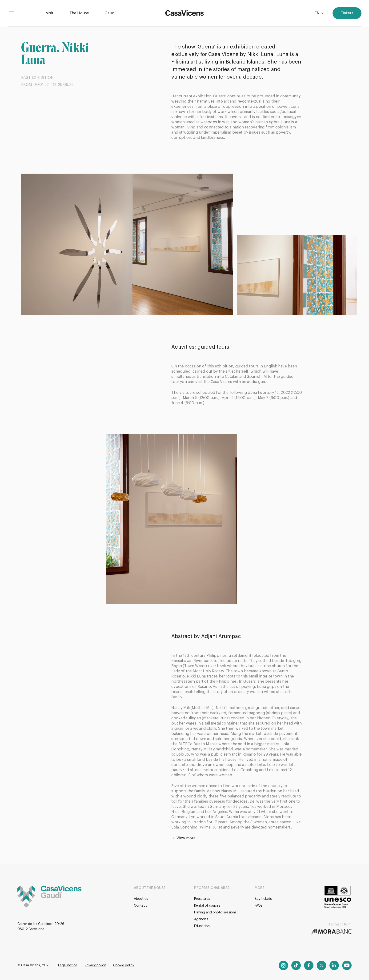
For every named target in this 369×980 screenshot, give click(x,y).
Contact (140, 906)
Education (202, 926)
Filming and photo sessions (215, 912)
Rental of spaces (207, 906)
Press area (202, 899)
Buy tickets (263, 899)
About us (141, 899)
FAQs (259, 906)
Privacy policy (95, 965)
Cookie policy (124, 965)
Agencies (201, 919)
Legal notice (68, 965)
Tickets (347, 13)
